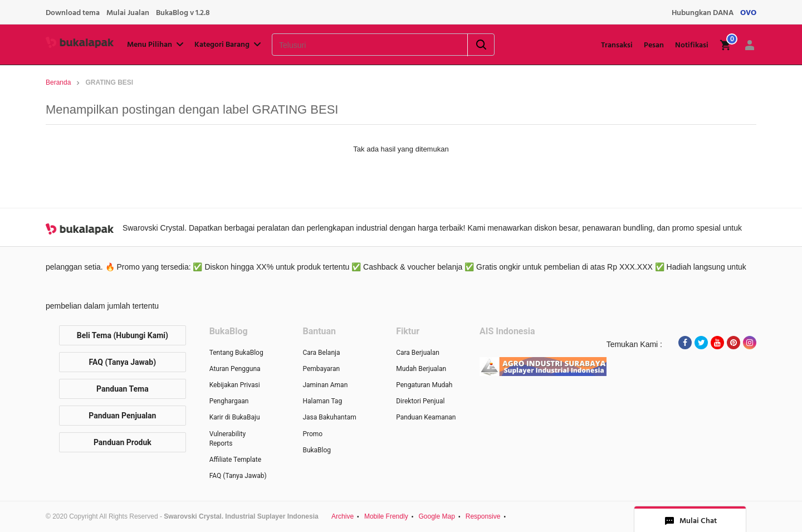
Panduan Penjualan (122, 416)
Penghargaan (229, 401)
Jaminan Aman (325, 385)
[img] (726, 45)
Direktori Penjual (420, 401)
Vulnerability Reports (228, 439)
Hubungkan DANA (703, 13)
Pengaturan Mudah (424, 385)
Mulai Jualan (128, 13)
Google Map (437, 516)
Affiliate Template (235, 460)
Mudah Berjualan (421, 369)
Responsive (483, 516)
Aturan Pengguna (235, 369)
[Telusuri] (356, 45)
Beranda (58, 82)
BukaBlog (317, 450)
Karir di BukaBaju (235, 417)
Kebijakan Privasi (235, 385)
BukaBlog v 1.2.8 (183, 13)
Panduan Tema (123, 389)
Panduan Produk (123, 442)
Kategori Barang (229, 45)
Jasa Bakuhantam (329, 417)
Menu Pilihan (156, 45)
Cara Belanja (321, 353)
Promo (312, 434)
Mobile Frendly (386, 516)
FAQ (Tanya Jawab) (123, 362)
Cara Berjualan (418, 353)
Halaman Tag (322, 401)
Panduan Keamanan (426, 417)
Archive (343, 516)
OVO (748, 13)
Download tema (73, 13)
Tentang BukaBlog (236, 353)
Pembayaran (321, 369)
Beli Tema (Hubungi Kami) (123, 335)
